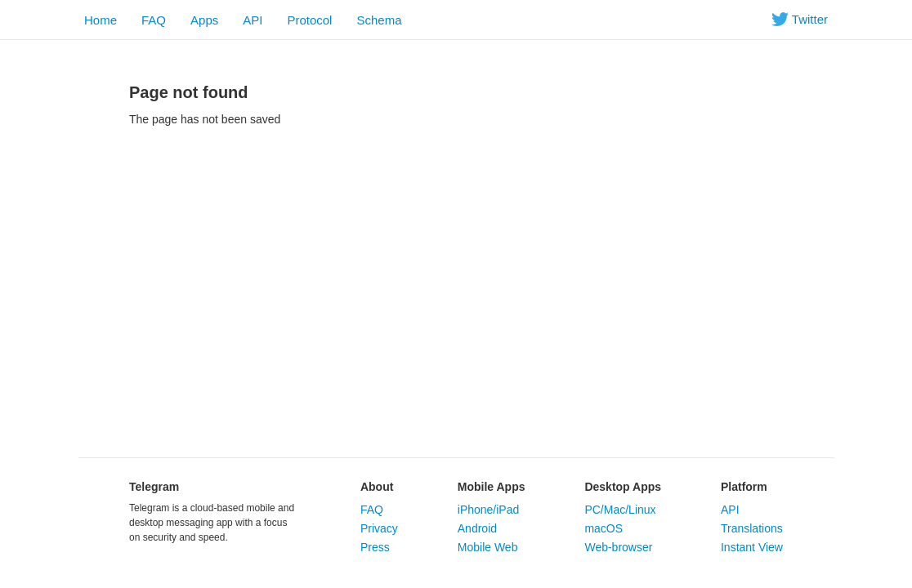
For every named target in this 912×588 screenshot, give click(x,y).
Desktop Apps (623, 487)
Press (375, 547)
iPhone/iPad (489, 510)
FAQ (154, 20)
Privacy (379, 528)
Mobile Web (488, 547)
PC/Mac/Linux (620, 510)
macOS (604, 528)
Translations (752, 528)
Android (477, 528)
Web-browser (618, 547)
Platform (744, 487)
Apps (204, 20)
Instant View (752, 547)
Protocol (309, 20)
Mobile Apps (492, 487)
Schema (379, 20)
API (253, 20)
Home (101, 20)
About (377, 487)
